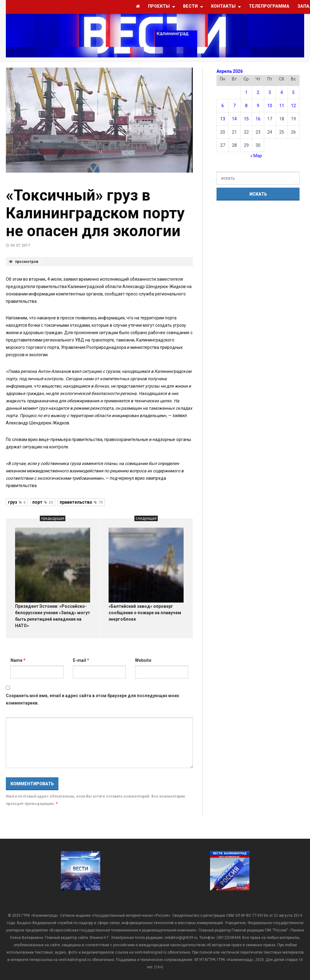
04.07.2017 (20, 245)
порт (43, 502)
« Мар (256, 156)
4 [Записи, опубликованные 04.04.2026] (282, 92)
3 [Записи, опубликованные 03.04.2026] (270, 92)
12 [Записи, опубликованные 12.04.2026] (293, 106)
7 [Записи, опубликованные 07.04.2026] (234, 106)
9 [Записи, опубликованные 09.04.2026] (258, 106)
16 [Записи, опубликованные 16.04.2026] (258, 119)
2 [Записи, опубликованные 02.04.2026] (258, 92)
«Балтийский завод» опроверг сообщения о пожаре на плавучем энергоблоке (145, 613)
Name (18, 660)
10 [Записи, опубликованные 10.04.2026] (270, 106)
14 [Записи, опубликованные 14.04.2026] (234, 119)
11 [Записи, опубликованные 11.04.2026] (282, 106)
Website (143, 660)
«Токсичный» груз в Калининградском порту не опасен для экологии (95, 213)
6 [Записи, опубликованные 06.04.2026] (223, 106)
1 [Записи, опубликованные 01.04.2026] (246, 92)
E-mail (81, 660)
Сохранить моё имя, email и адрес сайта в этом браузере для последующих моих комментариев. (92, 699)
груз (17, 502)
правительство (81, 502)
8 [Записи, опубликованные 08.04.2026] (246, 106)
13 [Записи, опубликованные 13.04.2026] (223, 119)
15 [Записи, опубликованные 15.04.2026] (246, 119)
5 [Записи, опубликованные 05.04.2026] (293, 92)
